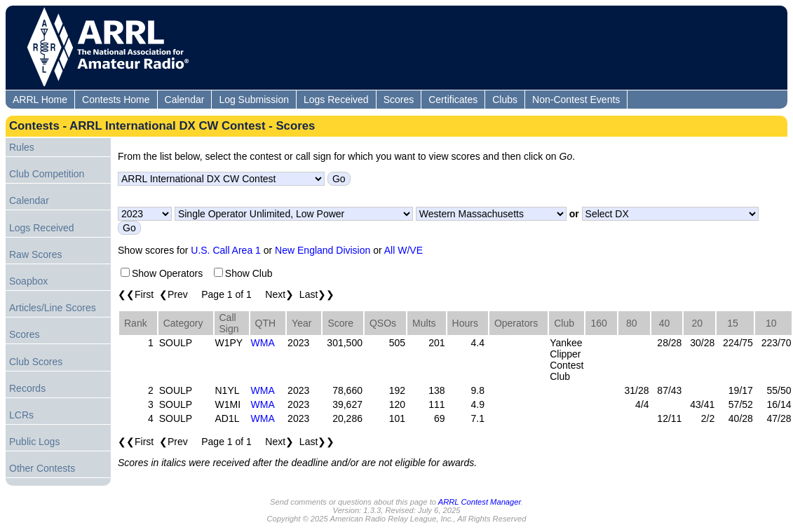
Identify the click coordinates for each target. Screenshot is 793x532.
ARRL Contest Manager (480, 502)
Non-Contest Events (576, 100)
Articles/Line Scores (53, 308)
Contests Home (116, 100)
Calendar (185, 100)
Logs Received (336, 100)
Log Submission (254, 100)
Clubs (505, 100)
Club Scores (36, 362)
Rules (22, 147)
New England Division (323, 250)
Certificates (453, 100)
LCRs (21, 415)
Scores (399, 100)
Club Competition (47, 174)
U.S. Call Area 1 (226, 250)
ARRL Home (40, 100)
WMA (263, 343)
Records (27, 388)
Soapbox (28, 281)
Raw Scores (35, 254)
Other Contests (42, 468)
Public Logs (34, 442)
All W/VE (404, 250)
